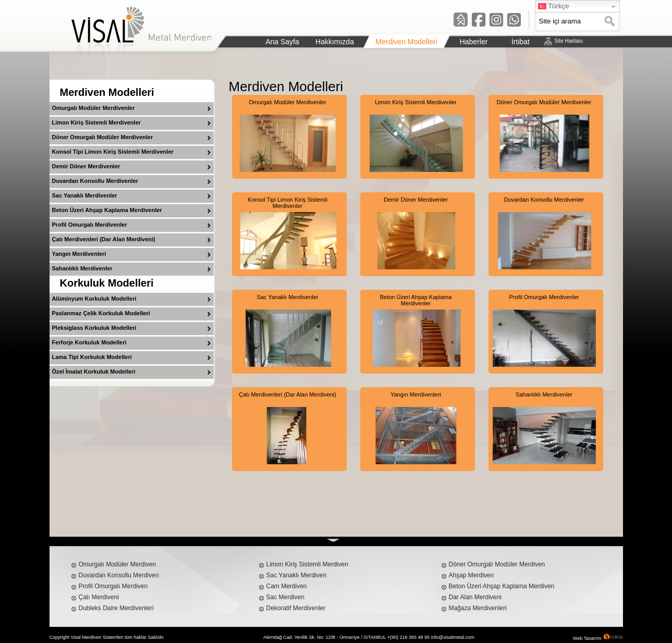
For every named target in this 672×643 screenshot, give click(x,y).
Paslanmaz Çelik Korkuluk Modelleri (101, 313)
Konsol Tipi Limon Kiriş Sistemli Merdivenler (113, 152)
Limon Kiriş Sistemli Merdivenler (97, 122)
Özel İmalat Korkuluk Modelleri (94, 372)
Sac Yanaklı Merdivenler (85, 195)
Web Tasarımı (587, 638)
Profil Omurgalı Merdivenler (90, 225)
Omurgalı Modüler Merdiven (118, 564)
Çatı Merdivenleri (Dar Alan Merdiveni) (104, 239)
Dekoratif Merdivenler (296, 608)
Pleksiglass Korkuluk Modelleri (94, 328)
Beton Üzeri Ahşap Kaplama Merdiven (502, 586)
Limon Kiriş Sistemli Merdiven (307, 564)
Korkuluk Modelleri (107, 283)
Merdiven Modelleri (107, 92)
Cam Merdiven (287, 586)
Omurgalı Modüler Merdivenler (94, 108)
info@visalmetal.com (453, 637)
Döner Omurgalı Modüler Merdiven (497, 564)
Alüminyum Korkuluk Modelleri (94, 299)
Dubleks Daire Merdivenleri (116, 608)
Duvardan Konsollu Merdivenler (95, 181)
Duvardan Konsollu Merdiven (119, 575)
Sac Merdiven (285, 597)
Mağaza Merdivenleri (478, 608)
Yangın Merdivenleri (79, 254)
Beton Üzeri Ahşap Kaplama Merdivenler (107, 210)
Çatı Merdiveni (99, 597)
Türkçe (554, 6)
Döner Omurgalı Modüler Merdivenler (103, 137)
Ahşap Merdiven (472, 575)
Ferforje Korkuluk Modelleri (89, 342)
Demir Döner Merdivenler (86, 166)
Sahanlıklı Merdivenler (82, 268)
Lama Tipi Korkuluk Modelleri (92, 357)
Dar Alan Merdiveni (475, 597)
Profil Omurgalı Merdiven (113, 586)
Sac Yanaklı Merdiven (297, 575)
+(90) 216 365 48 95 (408, 637)
